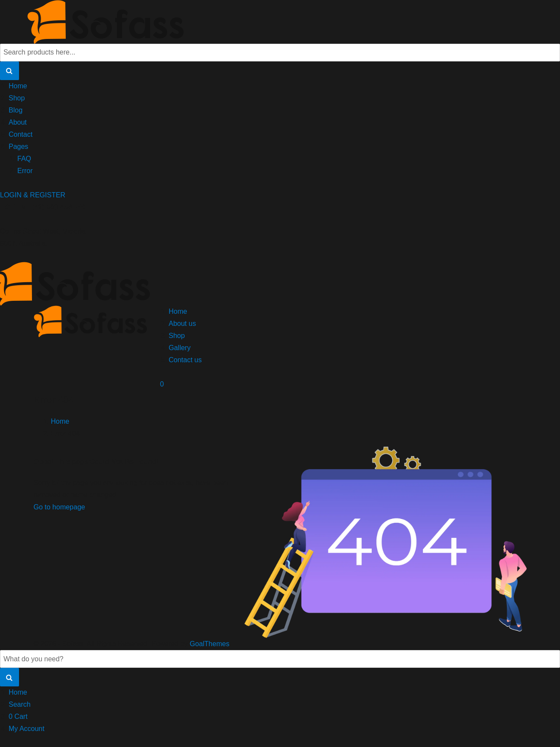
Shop (17, 98)
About (18, 122)
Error (25, 171)
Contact (21, 134)
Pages (18, 147)
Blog (16, 110)
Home (18, 86)
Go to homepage (59, 507)
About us (182, 324)
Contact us (185, 360)
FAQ (24, 159)
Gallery (180, 348)
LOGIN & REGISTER (33, 195)
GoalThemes (210, 644)
